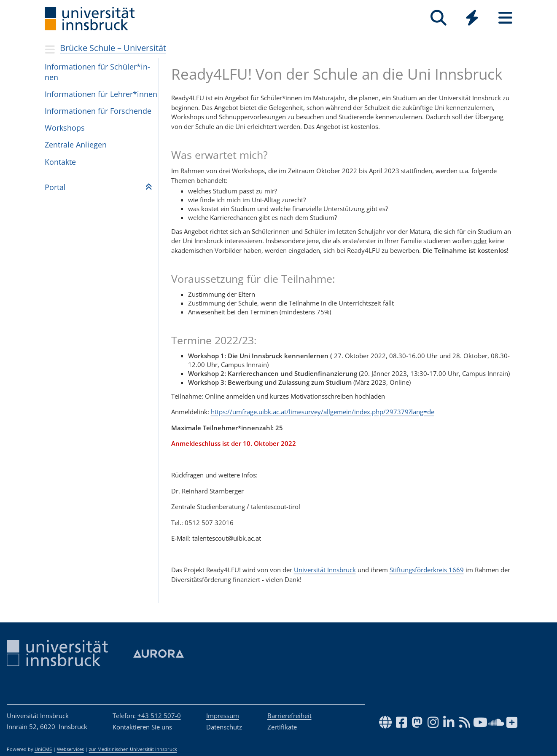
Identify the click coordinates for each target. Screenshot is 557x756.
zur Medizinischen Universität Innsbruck (133, 749)
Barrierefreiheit (289, 716)
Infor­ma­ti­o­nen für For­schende (98, 111)
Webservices (70, 749)
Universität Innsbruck (325, 570)
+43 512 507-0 (159, 716)
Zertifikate (282, 727)
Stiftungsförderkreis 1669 (427, 570)
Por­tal (55, 187)
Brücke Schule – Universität (113, 48)
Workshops (65, 128)
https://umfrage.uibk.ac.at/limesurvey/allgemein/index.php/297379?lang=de (323, 412)
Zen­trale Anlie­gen (76, 145)
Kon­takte (60, 162)
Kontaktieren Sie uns (142, 727)
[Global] (472, 19)
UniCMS (43, 749)
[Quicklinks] (472, 18)
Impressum (223, 716)
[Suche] (439, 18)
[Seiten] (505, 18)
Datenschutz (224, 727)
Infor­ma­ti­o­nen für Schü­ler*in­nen (97, 72)
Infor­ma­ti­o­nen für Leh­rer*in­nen (101, 94)
